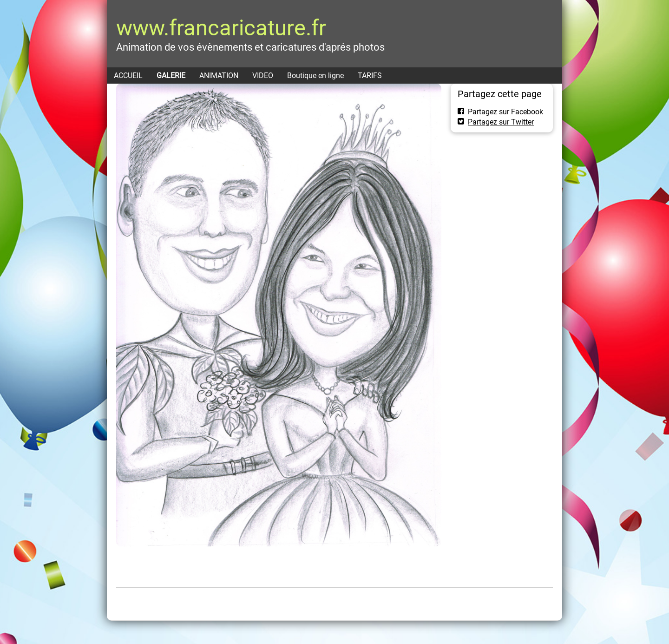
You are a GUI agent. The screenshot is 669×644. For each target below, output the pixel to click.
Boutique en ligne (315, 76)
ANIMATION (219, 76)
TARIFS (370, 76)
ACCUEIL (128, 76)
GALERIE (171, 76)
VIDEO (263, 76)
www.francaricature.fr (221, 28)
